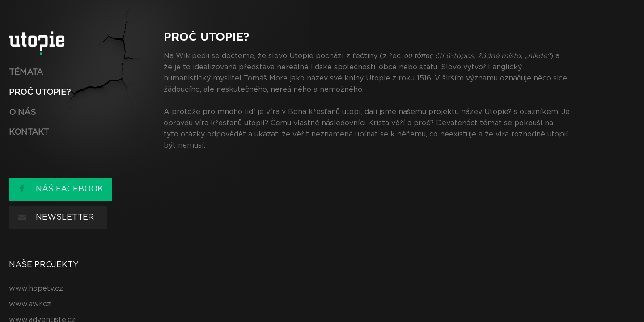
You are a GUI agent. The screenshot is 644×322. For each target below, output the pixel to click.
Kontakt (29, 132)
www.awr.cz (30, 304)
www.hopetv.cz (36, 288)
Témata (26, 72)
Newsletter (65, 217)
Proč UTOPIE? (40, 93)
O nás (22, 113)
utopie (37, 43)
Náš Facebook (70, 189)
